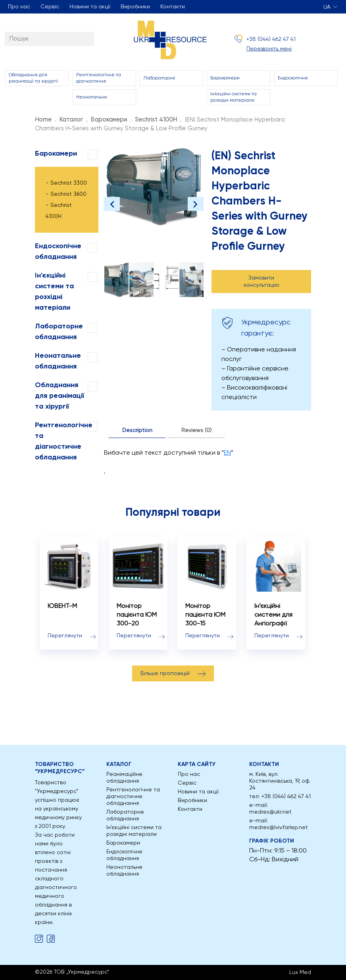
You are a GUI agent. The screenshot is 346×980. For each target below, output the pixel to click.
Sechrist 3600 (68, 194)
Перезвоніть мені (269, 49)
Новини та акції (90, 7)
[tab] (137, 431)
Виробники (135, 7)
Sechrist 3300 (69, 183)
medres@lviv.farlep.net (279, 828)
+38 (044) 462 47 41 (271, 39)
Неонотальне (92, 97)
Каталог (71, 120)
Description (137, 430)
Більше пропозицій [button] (165, 673)
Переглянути (65, 636)
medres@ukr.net (270, 812)
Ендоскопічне (293, 78)
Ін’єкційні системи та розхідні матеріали (234, 97)
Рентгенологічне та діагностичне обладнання (133, 797)
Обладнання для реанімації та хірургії (33, 78)
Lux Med (300, 972)
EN (227, 453)
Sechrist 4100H (156, 120)
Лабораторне (159, 78)
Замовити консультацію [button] (261, 282)
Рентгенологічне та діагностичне (99, 78)
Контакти (173, 7)
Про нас (19, 7)
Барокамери (225, 78)
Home (43, 120)
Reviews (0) (196, 430)
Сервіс (50, 7)
